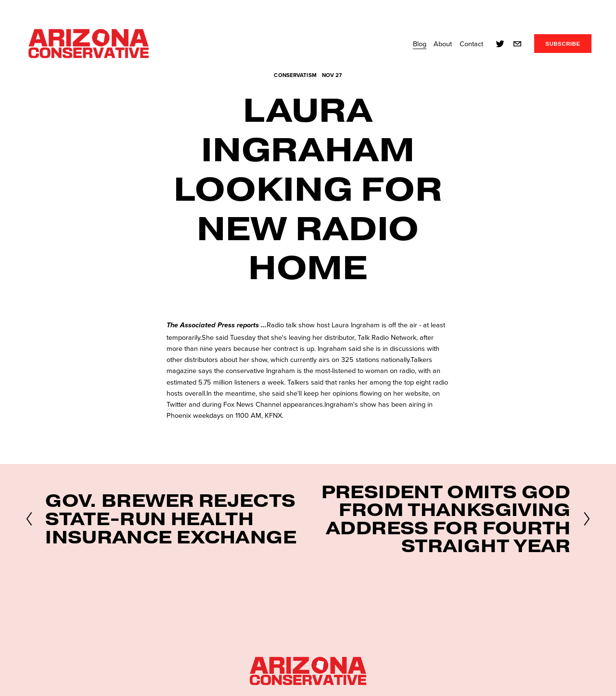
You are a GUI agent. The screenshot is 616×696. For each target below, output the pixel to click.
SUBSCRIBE (563, 44)
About (443, 44)
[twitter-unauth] (500, 44)
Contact (471, 44)
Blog (420, 44)
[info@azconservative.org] (517, 44)
